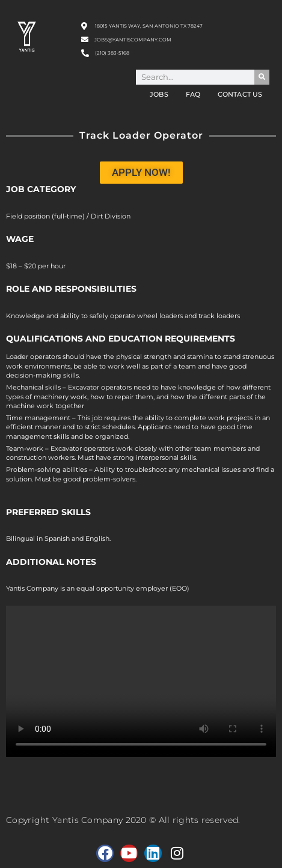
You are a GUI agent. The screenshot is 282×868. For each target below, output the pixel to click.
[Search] (262, 77)
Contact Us (240, 94)
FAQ (193, 94)
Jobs (159, 94)
